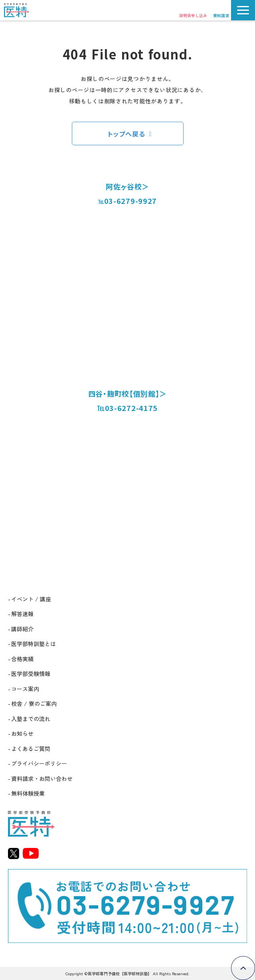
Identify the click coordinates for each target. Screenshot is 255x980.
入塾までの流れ (31, 719)
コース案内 (25, 689)
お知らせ (22, 733)
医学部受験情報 (31, 674)
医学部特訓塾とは (34, 644)
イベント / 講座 (31, 599)
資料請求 (221, 15)
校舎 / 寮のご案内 (34, 703)
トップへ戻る (127, 134)
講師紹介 (22, 629)
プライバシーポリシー (39, 763)
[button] (243, 10)
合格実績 (22, 659)
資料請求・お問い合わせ (42, 778)
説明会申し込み (193, 15)
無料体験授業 (28, 793)
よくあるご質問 (31, 749)
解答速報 (22, 614)
